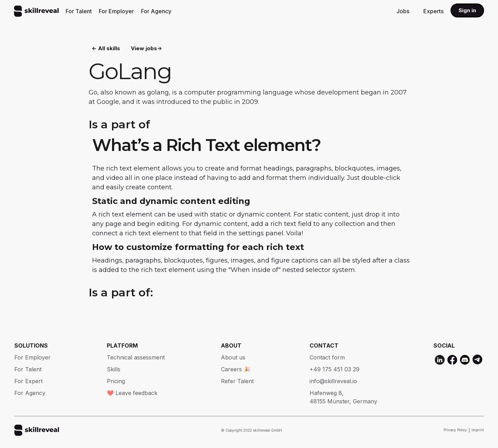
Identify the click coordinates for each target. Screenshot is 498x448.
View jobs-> (146, 49)
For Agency (156, 11)
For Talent (79, 11)
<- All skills (106, 49)
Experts (433, 11)
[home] (36, 11)
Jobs (403, 11)
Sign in (467, 10)
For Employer (116, 11)
